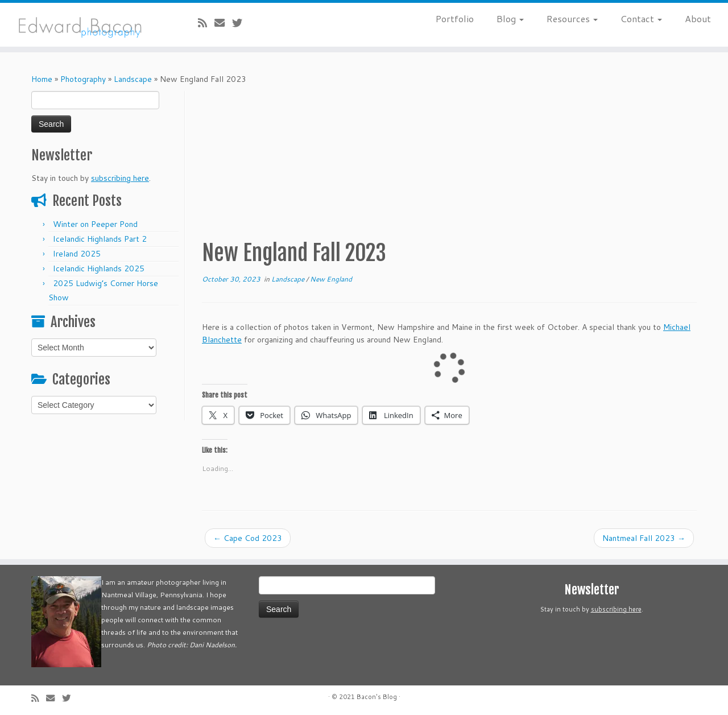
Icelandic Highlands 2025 (99, 268)
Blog (510, 18)
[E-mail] (223, 23)
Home (42, 79)
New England (331, 279)
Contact (641, 18)
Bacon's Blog (377, 697)
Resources (572, 18)
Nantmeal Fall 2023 (644, 538)
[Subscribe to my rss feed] (206, 23)
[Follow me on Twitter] (241, 23)
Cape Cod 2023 (248, 538)
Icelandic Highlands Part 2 (100, 239)
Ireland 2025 (77, 254)
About (698, 18)
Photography (83, 79)
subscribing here (120, 178)
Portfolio (455, 18)
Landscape (133, 79)
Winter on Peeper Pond (95, 224)
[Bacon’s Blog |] (84, 25)
